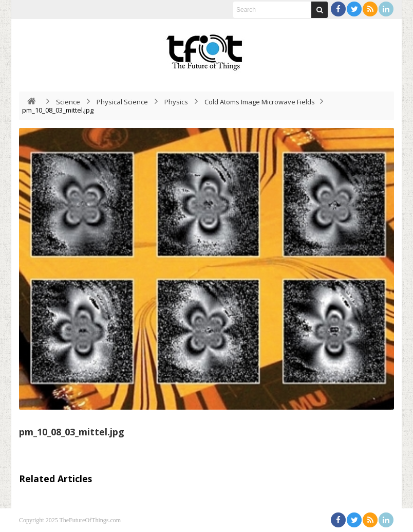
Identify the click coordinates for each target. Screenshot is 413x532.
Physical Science (122, 102)
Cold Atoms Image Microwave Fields (260, 102)
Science (68, 102)
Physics (176, 102)
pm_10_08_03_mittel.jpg (72, 432)
